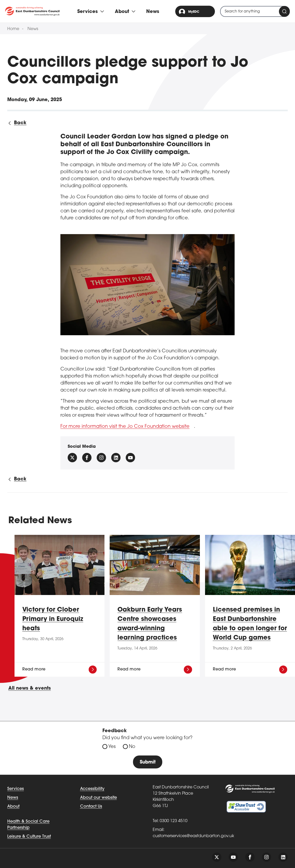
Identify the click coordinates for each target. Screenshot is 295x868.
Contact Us (91, 807)
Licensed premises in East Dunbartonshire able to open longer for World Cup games (250, 624)
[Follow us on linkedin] (283, 857)
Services (16, 789)
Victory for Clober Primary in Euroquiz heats (53, 619)
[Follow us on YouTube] (130, 458)
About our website (99, 798)
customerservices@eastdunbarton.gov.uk (193, 836)
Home (13, 29)
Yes (112, 747)
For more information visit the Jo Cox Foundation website (125, 427)
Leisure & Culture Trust (29, 837)
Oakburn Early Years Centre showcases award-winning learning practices (150, 624)
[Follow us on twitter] (217, 857)
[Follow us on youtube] (233, 857)
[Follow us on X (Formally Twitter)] (72, 458)
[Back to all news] (17, 123)
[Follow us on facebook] (87, 458)
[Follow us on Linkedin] (116, 458)
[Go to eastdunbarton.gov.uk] (32, 11)
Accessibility (92, 789)
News (153, 12)
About (13, 807)
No (132, 747)
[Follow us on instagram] (101, 458)
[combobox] (255, 11)
